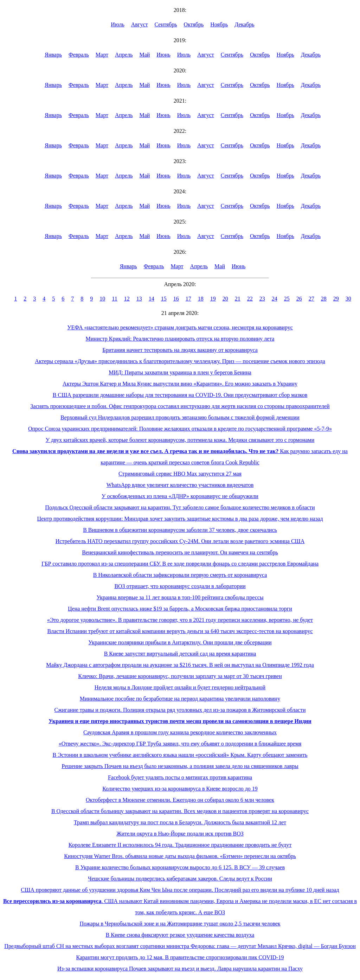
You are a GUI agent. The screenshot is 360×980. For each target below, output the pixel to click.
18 (201, 299)
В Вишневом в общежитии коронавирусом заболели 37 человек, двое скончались (180, 530)
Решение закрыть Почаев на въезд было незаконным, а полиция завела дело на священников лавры (180, 766)
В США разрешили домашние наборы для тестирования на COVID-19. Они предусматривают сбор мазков (180, 395)
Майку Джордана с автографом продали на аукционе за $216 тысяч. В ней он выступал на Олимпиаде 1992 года (180, 665)
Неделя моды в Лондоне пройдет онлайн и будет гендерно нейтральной (180, 687)
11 (114, 299)
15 (164, 299)
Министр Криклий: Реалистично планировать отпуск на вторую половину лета (180, 339)
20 (225, 299)
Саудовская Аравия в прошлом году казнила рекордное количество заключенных (180, 732)
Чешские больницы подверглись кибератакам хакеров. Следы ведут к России (180, 879)
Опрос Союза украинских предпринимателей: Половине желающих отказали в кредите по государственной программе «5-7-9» (180, 429)
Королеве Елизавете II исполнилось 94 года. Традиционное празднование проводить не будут (180, 845)
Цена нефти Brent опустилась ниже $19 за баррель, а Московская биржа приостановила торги (180, 609)
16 (176, 299)
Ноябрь (219, 24)
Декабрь (244, 24)
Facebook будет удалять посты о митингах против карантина (180, 777)
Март (102, 55)
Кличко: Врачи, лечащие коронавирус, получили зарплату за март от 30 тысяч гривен (180, 676)
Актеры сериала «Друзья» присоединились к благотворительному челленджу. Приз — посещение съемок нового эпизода (180, 361)
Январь (53, 55)
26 (299, 299)
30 (348, 299)
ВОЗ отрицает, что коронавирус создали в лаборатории (180, 586)
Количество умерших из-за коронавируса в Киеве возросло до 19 (180, 789)
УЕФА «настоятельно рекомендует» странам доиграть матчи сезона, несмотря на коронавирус (180, 327)
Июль (117, 24)
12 (127, 299)
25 (287, 299)
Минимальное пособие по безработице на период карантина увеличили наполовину (180, 699)
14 (152, 299)
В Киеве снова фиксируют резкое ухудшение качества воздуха (180, 935)
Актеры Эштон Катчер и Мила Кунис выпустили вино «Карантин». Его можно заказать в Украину (180, 384)
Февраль (79, 55)
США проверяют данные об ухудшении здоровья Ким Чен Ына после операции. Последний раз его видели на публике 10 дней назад (180, 890)
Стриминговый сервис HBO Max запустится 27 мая (180, 474)
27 (311, 299)
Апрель (124, 55)
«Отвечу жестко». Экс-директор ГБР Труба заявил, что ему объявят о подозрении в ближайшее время (180, 744)
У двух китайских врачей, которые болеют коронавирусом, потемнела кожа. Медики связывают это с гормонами (180, 440)
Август (140, 24)
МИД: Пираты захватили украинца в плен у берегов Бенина (180, 372)
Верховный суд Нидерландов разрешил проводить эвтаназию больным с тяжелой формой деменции (180, 417)
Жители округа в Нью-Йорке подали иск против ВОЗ (180, 834)
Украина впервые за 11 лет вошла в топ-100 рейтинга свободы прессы (180, 597)
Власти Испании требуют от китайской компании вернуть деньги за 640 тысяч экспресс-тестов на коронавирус (180, 631)
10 (102, 299)
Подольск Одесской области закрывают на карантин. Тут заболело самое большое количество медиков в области (180, 507)
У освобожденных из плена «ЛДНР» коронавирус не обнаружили (180, 496)
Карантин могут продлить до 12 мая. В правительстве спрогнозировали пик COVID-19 (180, 957)
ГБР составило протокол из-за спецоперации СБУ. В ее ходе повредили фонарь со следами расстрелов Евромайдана (180, 564)
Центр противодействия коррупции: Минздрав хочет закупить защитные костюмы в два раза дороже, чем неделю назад (180, 519)
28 (324, 299)
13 (139, 299)
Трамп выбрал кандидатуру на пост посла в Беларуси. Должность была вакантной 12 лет (180, 822)
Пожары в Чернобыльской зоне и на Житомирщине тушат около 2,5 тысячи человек (180, 924)
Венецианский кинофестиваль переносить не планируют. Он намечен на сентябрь (180, 552)
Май (144, 55)
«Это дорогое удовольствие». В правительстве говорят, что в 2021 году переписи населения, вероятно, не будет (180, 620)
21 (238, 299)
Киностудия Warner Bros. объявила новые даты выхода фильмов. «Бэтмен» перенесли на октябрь (180, 856)
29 (336, 299)
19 (213, 299)
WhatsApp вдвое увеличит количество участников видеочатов (180, 485)
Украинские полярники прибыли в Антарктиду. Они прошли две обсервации (180, 642)
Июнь (163, 55)
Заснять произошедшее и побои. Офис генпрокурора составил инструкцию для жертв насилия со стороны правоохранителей (180, 406)
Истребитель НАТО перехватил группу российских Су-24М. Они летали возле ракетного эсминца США (180, 541)
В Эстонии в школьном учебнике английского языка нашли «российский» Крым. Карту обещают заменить (180, 755)
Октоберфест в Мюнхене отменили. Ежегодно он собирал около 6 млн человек (180, 800)
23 (262, 299)
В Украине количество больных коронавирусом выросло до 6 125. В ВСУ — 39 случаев (180, 867)
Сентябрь (166, 24)
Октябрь (194, 24)
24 (275, 299)
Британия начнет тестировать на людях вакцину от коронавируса (180, 350)
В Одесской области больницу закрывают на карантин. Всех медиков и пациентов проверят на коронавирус (180, 811)
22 (250, 299)
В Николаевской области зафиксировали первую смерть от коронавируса (180, 575)
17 (188, 299)
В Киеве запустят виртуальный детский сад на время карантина (180, 654)
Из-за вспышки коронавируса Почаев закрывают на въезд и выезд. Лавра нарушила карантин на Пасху (180, 969)
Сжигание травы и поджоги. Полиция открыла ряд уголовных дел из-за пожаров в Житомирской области (180, 710)
